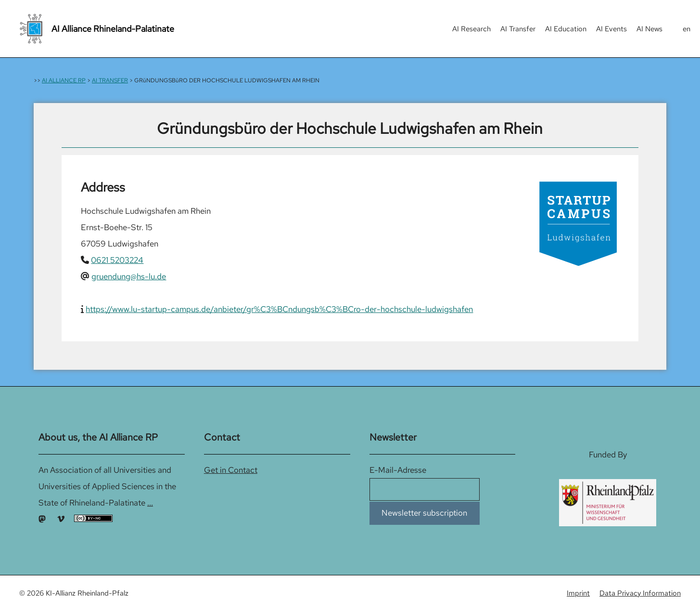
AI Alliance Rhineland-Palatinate (113, 29)
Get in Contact (231, 470)
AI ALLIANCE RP (64, 80)
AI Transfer (518, 29)
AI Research (471, 29)
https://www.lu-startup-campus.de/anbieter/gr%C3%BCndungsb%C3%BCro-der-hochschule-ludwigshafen (279, 309)
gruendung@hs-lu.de (129, 276)
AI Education (566, 29)
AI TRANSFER (110, 80)
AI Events (611, 29)
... (150, 503)
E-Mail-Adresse (398, 470)
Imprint (578, 593)
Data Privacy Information (640, 593)
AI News (649, 29)
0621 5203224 (117, 260)
